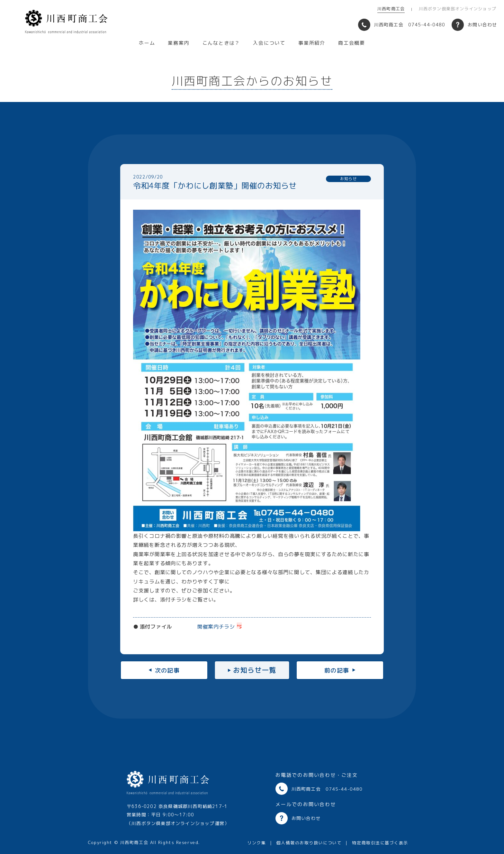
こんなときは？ (221, 43)
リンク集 (256, 843)
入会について (269, 43)
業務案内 (179, 43)
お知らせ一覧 (255, 670)
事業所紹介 (312, 43)
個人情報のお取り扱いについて (309, 843)
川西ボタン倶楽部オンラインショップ (458, 9)
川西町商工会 (391, 9)
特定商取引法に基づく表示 (380, 843)
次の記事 (162, 670)
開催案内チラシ (216, 627)
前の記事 (342, 670)
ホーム (147, 43)
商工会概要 (352, 43)
